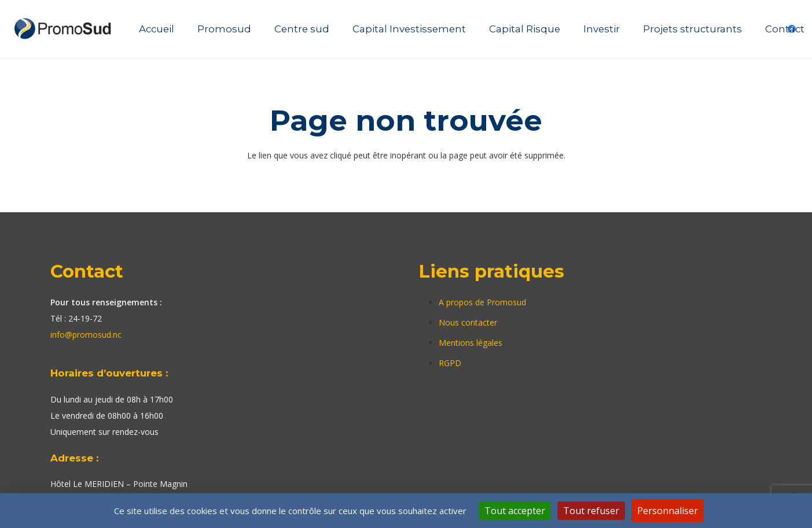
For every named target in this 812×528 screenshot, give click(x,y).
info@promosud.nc (86, 335)
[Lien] (64, 29)
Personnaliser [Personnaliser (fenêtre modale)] (668, 511)
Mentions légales (471, 343)
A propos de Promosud (482, 302)
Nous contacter (468, 322)
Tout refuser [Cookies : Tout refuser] (591, 511)
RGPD (450, 363)
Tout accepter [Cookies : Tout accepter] (515, 511)
